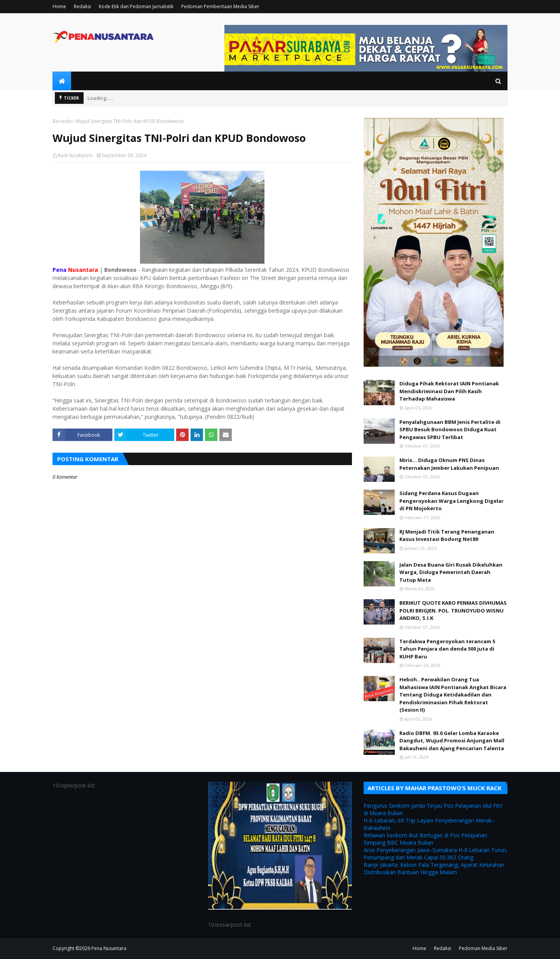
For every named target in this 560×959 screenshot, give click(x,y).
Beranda (62, 121)
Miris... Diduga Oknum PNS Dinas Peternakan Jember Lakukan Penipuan (449, 464)
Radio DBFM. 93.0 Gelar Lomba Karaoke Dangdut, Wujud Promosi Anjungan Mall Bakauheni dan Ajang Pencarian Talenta (452, 741)
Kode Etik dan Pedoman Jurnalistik (136, 6)
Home (59, 6)
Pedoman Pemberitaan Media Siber (220, 6)
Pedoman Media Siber (483, 948)
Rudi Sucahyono (75, 155)
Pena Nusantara (109, 948)
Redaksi (82, 6)
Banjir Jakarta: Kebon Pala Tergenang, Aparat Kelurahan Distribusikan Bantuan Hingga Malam (434, 868)
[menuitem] (62, 81)
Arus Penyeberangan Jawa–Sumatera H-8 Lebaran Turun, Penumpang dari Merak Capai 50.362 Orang (436, 854)
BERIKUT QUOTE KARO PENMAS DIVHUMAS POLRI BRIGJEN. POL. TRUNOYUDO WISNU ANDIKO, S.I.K (453, 610)
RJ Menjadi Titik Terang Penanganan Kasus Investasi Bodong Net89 (447, 535)
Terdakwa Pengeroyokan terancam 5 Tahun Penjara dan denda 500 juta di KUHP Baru (447, 649)
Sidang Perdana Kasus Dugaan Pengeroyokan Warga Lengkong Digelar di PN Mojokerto (451, 501)
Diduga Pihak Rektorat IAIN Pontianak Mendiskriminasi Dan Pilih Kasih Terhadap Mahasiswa (449, 391)
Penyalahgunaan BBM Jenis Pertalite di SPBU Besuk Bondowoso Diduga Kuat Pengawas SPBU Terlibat (450, 430)
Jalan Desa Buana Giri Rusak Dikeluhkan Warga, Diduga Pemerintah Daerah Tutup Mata (451, 572)
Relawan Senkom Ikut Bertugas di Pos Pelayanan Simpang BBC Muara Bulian (425, 839)
